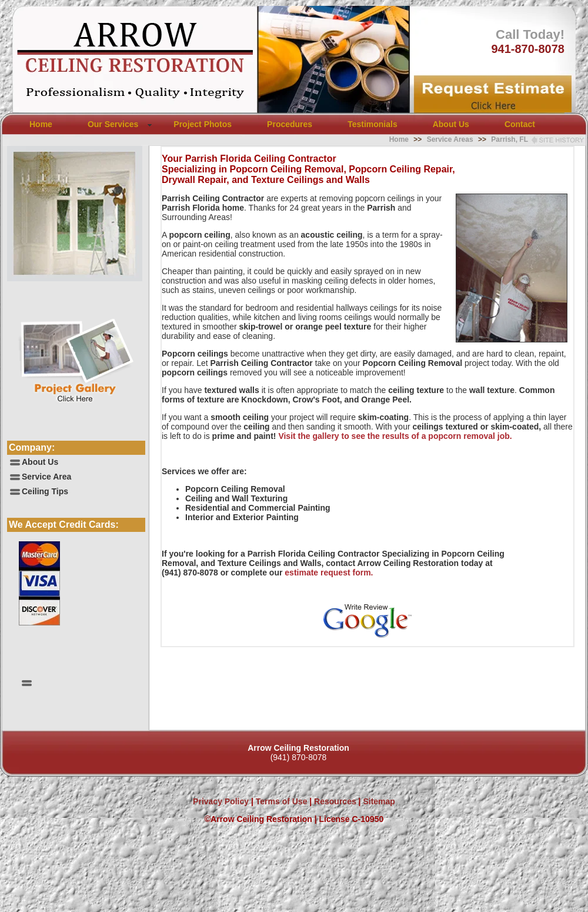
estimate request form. (329, 573)
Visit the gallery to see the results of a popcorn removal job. (395, 436)
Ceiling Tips (45, 491)
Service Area (46, 477)
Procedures (290, 124)
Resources (334, 801)
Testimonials (372, 124)
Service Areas (450, 139)
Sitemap (379, 801)
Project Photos (203, 124)
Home (41, 124)
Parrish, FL (510, 139)
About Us (451, 124)
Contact (520, 124)
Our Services (113, 124)
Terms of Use (280, 801)
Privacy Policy (221, 801)
